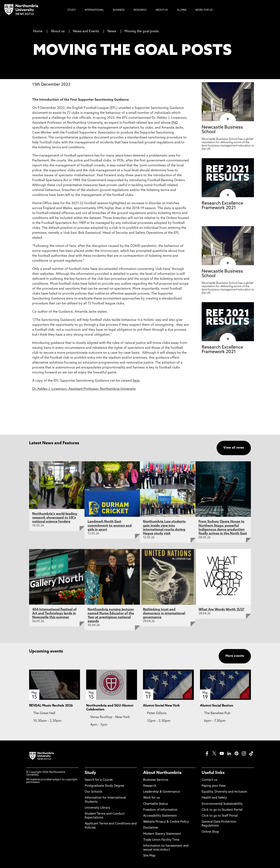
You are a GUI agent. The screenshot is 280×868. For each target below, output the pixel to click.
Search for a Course (99, 780)
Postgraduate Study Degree (104, 786)
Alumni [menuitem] (182, 10)
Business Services (156, 780)
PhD (175, 123)
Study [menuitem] (72, 10)
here (136, 381)
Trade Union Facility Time (161, 840)
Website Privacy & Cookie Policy (166, 822)
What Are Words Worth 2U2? (221, 610)
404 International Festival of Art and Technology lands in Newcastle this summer (54, 614)
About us (58, 31)
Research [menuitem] (140, 10)
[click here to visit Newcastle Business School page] (228, 119)
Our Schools (93, 792)
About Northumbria (162, 773)
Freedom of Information (160, 810)
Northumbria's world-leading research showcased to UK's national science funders (55, 518)
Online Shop (210, 832)
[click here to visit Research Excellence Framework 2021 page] (228, 195)
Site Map (149, 856)
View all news (234, 448)
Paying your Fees (214, 786)
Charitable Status (155, 804)
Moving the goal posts (142, 31)
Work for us (151, 798)
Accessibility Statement (160, 816)
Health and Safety (214, 798)
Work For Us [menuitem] (204, 10)
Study (90, 773)
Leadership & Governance (162, 792)
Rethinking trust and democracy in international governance (164, 614)
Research (150, 786)
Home (38, 31)
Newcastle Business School (222, 130)
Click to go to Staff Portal (220, 816)
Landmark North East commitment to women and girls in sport (110, 526)
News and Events (86, 31)
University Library (97, 808)
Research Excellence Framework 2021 (222, 206)
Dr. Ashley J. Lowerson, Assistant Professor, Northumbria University (84, 389)
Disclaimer (151, 828)
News (112, 31)
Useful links (213, 773)
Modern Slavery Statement (162, 834)
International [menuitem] (94, 10)
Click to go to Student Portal (222, 810)
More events (235, 656)
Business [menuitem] (119, 10)
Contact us (209, 780)
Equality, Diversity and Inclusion (224, 792)
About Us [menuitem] (162, 10)
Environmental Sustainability (222, 804)
